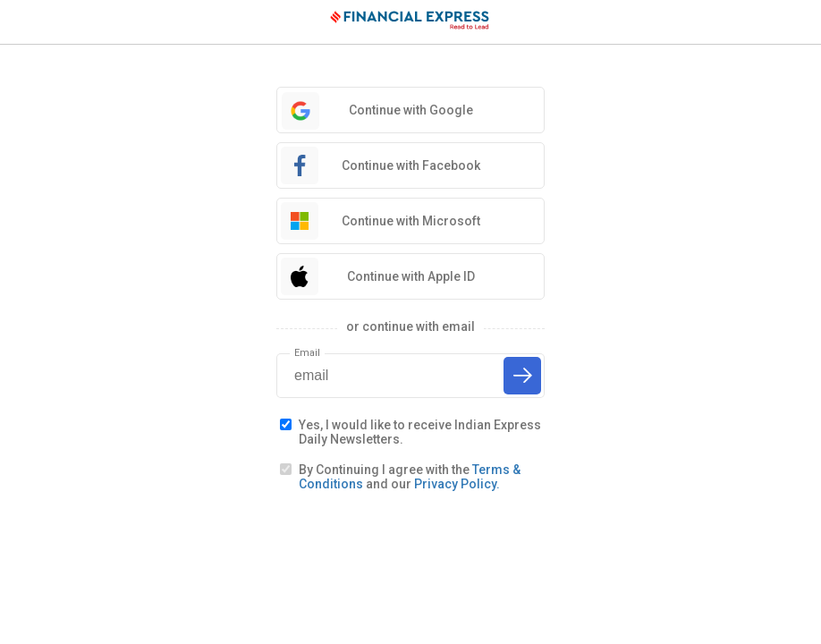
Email (307, 353)
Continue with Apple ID (411, 276)
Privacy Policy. (457, 484)
